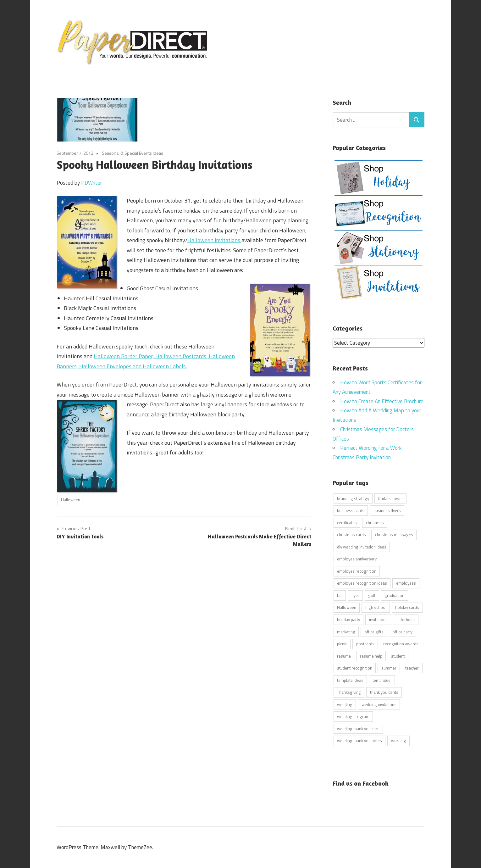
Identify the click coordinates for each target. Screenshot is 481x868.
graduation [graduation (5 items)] (394, 595)
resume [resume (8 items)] (344, 656)
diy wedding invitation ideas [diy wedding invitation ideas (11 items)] (362, 547)
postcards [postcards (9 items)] (365, 644)
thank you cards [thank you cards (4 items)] (384, 692)
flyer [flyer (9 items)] (355, 595)
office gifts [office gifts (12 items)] (374, 632)
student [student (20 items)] (398, 656)
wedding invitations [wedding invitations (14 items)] (379, 704)
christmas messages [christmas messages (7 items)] (394, 535)
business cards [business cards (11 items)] (351, 510)
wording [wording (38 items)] (399, 741)
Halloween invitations (214, 240)
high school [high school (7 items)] (376, 607)
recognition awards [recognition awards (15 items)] (401, 644)
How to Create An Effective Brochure (382, 401)
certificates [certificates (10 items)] (347, 522)
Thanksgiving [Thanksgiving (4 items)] (349, 692)
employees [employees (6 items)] (406, 583)
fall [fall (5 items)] (340, 595)
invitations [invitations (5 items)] (378, 619)
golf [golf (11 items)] (372, 595)
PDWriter (91, 183)
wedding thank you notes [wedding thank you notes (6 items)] (359, 741)
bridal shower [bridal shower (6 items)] (391, 498)
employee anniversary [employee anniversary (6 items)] (357, 559)
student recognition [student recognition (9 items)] (355, 668)
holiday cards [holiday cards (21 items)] (407, 607)
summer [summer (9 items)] (389, 668)
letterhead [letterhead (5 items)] (406, 619)
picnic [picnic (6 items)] (342, 644)
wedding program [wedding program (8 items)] (353, 716)
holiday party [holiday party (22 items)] (348, 619)
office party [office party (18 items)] (402, 632)
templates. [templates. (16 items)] (382, 680)
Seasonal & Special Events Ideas (133, 153)
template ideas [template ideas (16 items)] (350, 680)
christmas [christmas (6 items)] (375, 522)
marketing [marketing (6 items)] (346, 632)
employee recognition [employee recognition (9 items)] (357, 571)
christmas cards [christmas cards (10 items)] (351, 535)
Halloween (71, 500)
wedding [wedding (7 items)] (345, 704)
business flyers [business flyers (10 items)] (387, 510)
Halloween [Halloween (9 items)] (347, 607)
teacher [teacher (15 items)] (412, 668)
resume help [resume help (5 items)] (371, 656)
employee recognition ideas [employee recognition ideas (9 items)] (362, 583)
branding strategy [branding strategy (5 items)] (353, 498)
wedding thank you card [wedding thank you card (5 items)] (358, 728)
